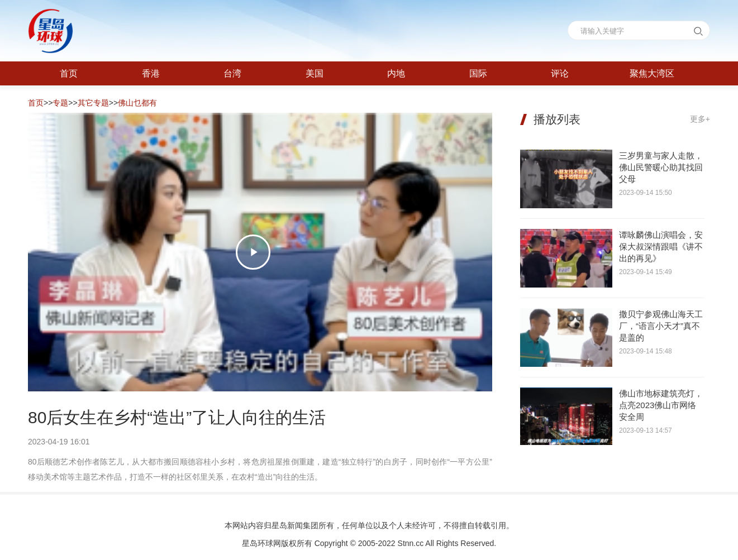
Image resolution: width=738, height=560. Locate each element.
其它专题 (93, 103)
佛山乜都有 (137, 103)
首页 (36, 103)
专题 (60, 103)
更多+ (700, 119)
